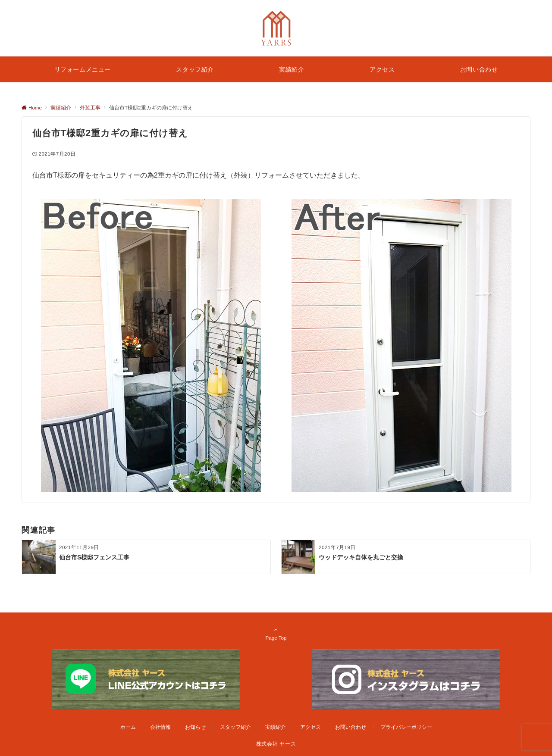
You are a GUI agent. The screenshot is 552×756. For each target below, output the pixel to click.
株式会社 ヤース (276, 744)
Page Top (276, 634)
